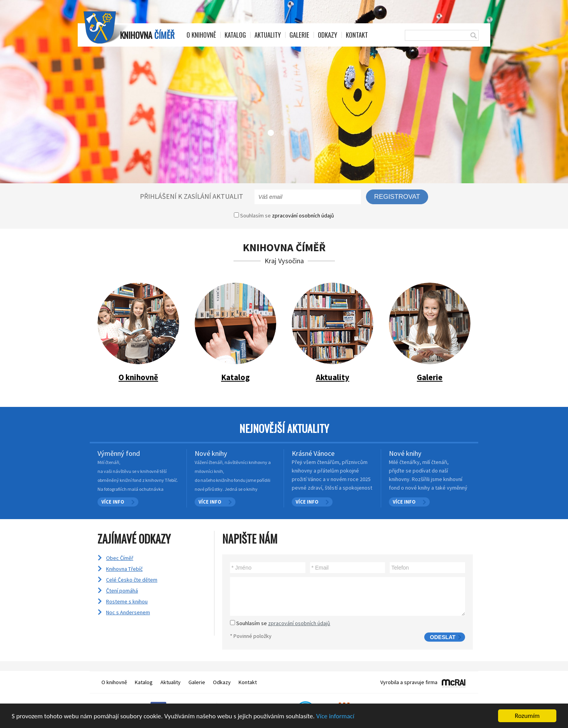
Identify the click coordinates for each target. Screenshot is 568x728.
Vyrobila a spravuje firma (409, 682)
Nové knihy (211, 453)
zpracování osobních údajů (303, 215)
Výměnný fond (119, 453)
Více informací (335, 717)
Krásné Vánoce (313, 453)
